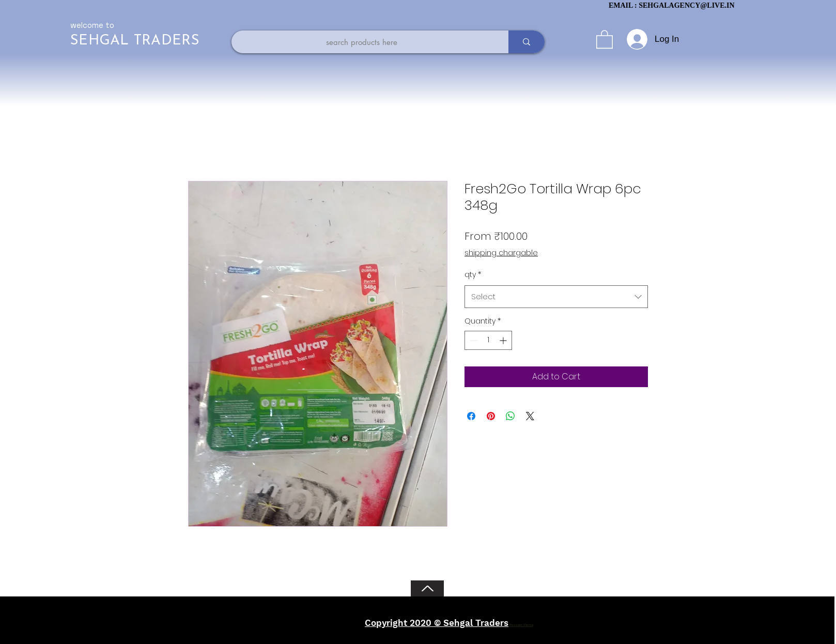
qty (473, 274)
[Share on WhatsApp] (510, 416)
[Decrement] (473, 340)
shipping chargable (501, 253)
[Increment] (504, 340)
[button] (605, 39)
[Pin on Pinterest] (491, 416)
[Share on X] (530, 416)
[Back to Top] (427, 588)
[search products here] (362, 42)
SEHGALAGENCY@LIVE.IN (686, 5)
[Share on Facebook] (471, 416)
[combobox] (556, 297)
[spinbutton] (488, 340)
